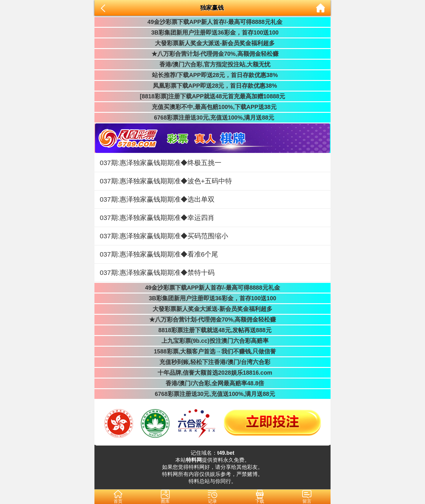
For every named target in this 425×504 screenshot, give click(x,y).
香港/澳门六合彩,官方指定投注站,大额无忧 (213, 64)
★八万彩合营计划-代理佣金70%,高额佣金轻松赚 (212, 54)
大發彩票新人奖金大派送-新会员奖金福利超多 (213, 43)
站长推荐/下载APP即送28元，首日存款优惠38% (212, 75)
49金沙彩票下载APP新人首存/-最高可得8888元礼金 (212, 22)
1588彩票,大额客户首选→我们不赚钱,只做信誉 (212, 351)
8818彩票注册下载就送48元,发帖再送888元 (212, 330)
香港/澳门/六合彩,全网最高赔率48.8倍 (212, 383)
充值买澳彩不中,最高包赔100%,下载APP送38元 (212, 107)
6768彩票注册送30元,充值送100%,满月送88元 (212, 118)
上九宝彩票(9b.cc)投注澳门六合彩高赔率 (212, 341)
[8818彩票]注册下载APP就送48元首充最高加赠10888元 (212, 96)
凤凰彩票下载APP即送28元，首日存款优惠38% (212, 86)
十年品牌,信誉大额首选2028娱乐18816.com (213, 373)
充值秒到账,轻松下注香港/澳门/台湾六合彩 (213, 362)
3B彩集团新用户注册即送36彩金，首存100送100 (212, 32)
